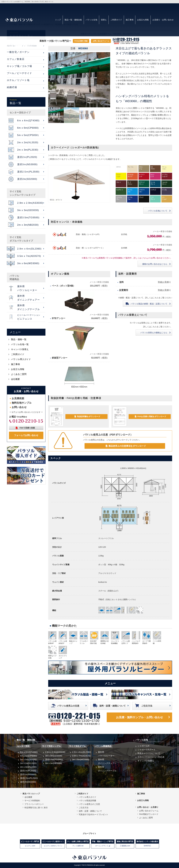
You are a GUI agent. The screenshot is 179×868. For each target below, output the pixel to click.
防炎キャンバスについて (149, 753)
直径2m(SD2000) (28, 782)
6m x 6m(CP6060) (29, 756)
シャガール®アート (147, 750)
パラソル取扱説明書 (87, 801)
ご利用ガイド (116, 20)
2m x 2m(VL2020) (28, 763)
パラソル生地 (91, 20)
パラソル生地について (158, 211)
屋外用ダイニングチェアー (107, 761)
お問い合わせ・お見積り (148, 807)
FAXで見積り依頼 (27, 428)
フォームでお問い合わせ (26, 435)
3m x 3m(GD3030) (54, 756)
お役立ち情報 (143, 20)
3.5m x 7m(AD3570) (81, 756)
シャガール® (143, 746)
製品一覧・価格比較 (73, 20)
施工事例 (130, 20)
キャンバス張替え (20, 349)
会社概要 (15, 379)
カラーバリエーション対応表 (151, 757)
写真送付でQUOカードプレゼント (93, 814)
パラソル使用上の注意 (68, 706)
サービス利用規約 (32, 801)
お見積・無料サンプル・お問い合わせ (139, 717)
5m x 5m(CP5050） (29, 759)
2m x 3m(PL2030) (28, 767)
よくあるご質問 (19, 374)
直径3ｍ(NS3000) (28, 774)
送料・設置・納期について (112, 706)
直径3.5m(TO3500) (54, 759)
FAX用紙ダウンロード (149, 814)
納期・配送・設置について (149, 304)
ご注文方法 (147, 706)
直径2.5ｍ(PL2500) (29, 778)
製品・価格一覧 (19, 339)
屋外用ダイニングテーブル (107, 769)
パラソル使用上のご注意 (89, 804)
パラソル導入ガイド (21, 359)
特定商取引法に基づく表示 (36, 808)
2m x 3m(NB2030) (54, 763)
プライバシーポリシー (34, 804)
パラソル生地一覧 (20, 344)
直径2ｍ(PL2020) (28, 771)
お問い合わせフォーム (101, 41)
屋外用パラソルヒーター (106, 754)
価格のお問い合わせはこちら (155, 264)
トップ (58, 20)
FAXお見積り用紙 (81, 41)
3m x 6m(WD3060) (81, 759)
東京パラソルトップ (31, 794)
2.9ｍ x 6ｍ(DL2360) (82, 752)
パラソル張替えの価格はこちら (154, 333)
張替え (104, 20)
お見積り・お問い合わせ (163, 20)
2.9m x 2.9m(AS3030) (55, 752)
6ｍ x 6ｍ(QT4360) (29, 752)
